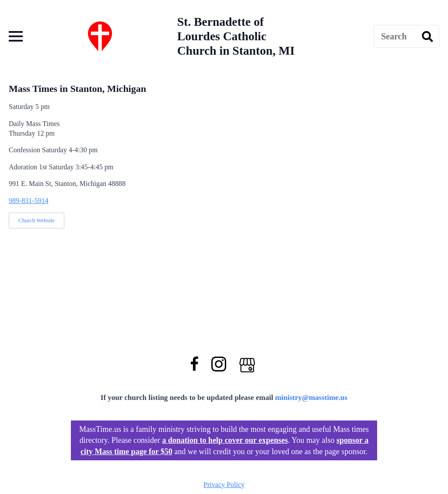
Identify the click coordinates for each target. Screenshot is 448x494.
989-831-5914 (29, 201)
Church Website (37, 220)
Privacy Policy (224, 485)
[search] (427, 37)
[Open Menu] (16, 36)
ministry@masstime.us (311, 398)
